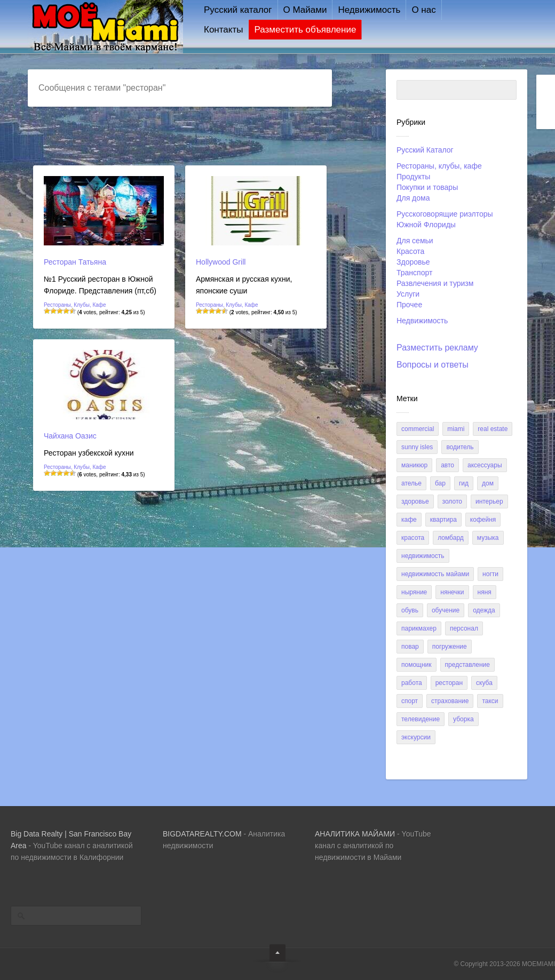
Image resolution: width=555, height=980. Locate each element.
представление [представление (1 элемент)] (467, 665)
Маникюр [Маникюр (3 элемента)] (414, 465)
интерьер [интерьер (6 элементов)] (489, 501)
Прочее (409, 305)
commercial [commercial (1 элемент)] (418, 429)
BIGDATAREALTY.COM (202, 834)
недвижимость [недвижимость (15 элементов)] (423, 556)
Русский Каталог (425, 150)
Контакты (223, 30)
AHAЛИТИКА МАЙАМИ (355, 834)
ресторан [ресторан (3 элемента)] (449, 683)
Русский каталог (238, 10)
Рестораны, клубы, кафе (439, 166)
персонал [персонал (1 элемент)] (464, 628)
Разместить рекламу (437, 348)
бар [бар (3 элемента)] (440, 483)
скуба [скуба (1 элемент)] (484, 683)
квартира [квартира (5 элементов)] (443, 520)
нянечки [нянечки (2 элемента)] (452, 592)
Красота (410, 251)
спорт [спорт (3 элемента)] (410, 701)
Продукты (413, 177)
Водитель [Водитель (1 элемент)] (460, 447)
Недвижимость (369, 10)
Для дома (413, 198)
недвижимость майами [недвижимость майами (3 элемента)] (435, 574)
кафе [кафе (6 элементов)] (409, 520)
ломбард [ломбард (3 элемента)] (451, 538)
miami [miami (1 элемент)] (456, 429)
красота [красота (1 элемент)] (413, 538)
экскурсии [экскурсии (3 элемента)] (416, 737)
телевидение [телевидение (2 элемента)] (421, 719)
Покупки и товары (427, 187)
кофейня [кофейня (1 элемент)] (483, 520)
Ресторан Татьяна (75, 262)
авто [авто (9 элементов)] (447, 465)
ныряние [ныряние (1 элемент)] (414, 592)
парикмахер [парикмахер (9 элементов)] (419, 628)
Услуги (408, 294)
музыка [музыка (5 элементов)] (488, 538)
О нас (423, 10)
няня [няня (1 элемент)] (485, 592)
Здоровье (413, 262)
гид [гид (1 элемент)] (464, 483)
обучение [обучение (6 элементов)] (446, 610)
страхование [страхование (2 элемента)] (450, 701)
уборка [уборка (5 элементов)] (463, 719)
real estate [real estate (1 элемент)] (493, 429)
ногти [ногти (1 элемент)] (490, 574)
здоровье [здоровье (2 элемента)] (415, 501)
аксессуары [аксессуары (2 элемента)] (485, 465)
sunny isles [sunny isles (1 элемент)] (417, 447)
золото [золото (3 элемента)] (452, 501)
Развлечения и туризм (435, 283)
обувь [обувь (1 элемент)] (410, 610)
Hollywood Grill (221, 262)
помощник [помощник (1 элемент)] (417, 665)
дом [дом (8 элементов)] (488, 483)
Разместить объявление (305, 30)
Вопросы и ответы (433, 365)
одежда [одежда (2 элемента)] (484, 610)
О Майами (305, 10)
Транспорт (414, 273)
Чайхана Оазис (70, 436)
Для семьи (415, 241)
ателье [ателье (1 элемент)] (411, 483)
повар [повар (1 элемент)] (410, 647)
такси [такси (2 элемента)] (490, 701)
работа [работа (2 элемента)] (412, 683)
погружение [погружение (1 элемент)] (450, 647)
